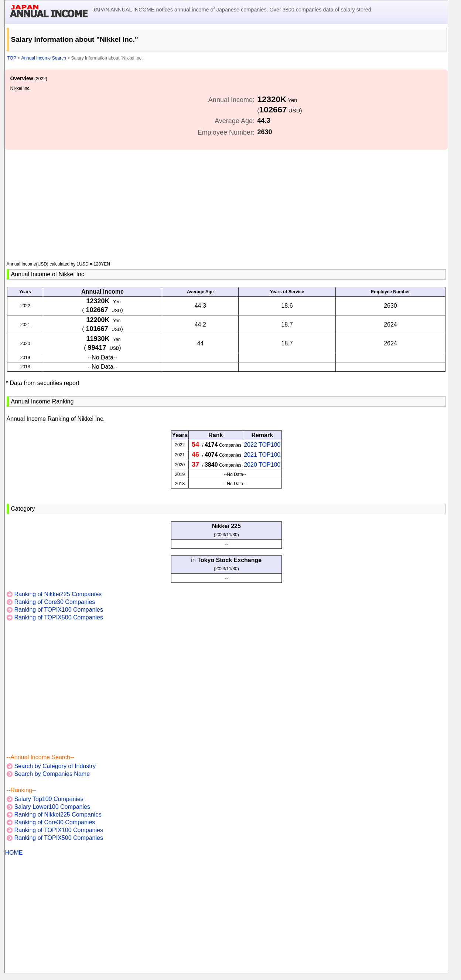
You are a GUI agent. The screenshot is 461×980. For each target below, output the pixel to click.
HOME (14, 853)
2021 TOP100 (262, 455)
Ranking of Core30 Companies (54, 602)
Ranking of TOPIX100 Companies (58, 610)
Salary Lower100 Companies (52, 807)
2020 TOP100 (262, 465)
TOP (11, 58)
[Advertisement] (226, 202)
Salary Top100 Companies (49, 799)
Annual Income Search (43, 58)
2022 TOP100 (262, 445)
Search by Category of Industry (55, 766)
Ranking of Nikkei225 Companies (58, 594)
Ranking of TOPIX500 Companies (58, 617)
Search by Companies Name (52, 774)
